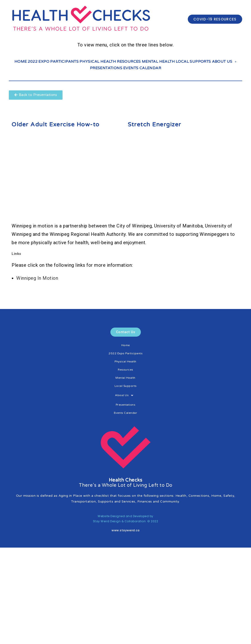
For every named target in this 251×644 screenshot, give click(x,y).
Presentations (106, 68)
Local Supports (193, 62)
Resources (129, 62)
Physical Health (98, 62)
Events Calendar (142, 68)
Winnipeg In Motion (37, 278)
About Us (224, 62)
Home (21, 62)
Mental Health (158, 62)
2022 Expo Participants (53, 62)
